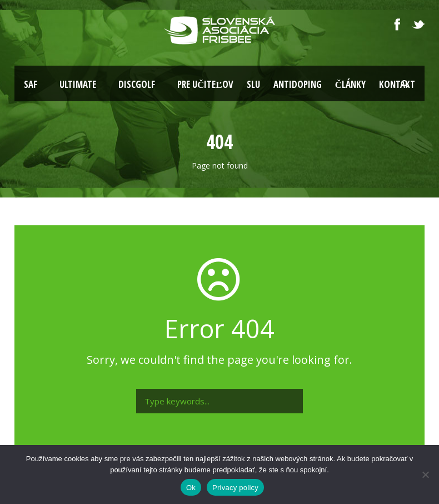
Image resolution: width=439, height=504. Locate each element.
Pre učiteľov (205, 84)
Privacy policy (235, 488)
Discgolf (137, 84)
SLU (253, 84)
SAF (31, 84)
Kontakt (397, 84)
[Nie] (425, 475)
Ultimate (78, 84)
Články (350, 84)
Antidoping (298, 84)
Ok (191, 488)
